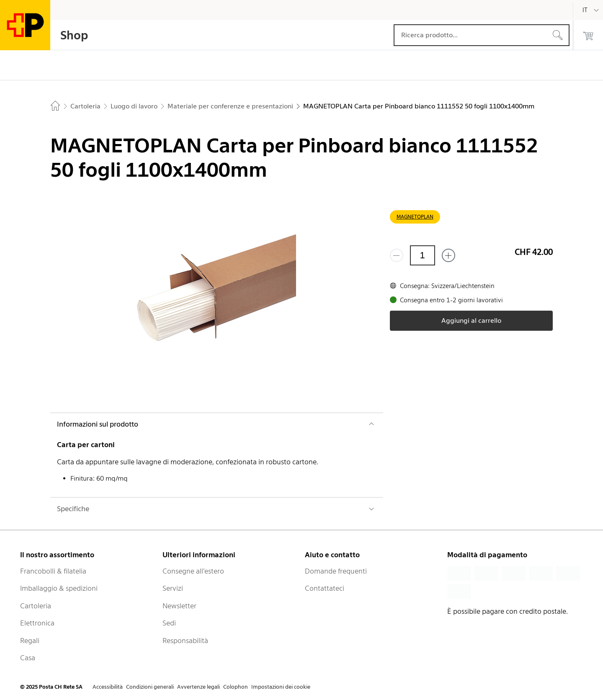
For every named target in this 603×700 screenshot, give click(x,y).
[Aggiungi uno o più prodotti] (448, 255)
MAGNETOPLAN (415, 217)
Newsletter (179, 606)
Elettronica (37, 623)
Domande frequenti (336, 571)
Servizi (173, 588)
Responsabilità (185, 641)
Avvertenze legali (198, 687)
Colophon (236, 687)
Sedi (169, 623)
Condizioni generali (150, 687)
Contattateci (325, 588)
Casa (28, 658)
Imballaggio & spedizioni (59, 588)
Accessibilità (108, 687)
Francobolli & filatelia (53, 571)
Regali (30, 641)
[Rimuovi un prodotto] (397, 255)
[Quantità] (423, 255)
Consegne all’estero (193, 571)
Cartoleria (36, 606)
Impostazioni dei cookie (281, 687)
